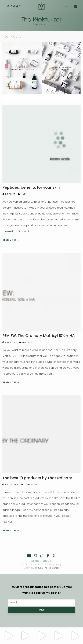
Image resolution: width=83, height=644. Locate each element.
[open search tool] (66, 6)
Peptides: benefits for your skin (31, 187)
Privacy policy (54, 564)
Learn (22, 194)
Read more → (11, 240)
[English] (17, 6)
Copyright (29, 568)
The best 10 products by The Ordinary (37, 478)
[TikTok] (14, 6)
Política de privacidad (33, 564)
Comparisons (29, 485)
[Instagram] (8, 6)
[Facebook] (48, 556)
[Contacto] (29, 556)
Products (25, 342)
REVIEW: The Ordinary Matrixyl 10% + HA (39, 336)
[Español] (20, 6)
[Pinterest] (11, 6)
